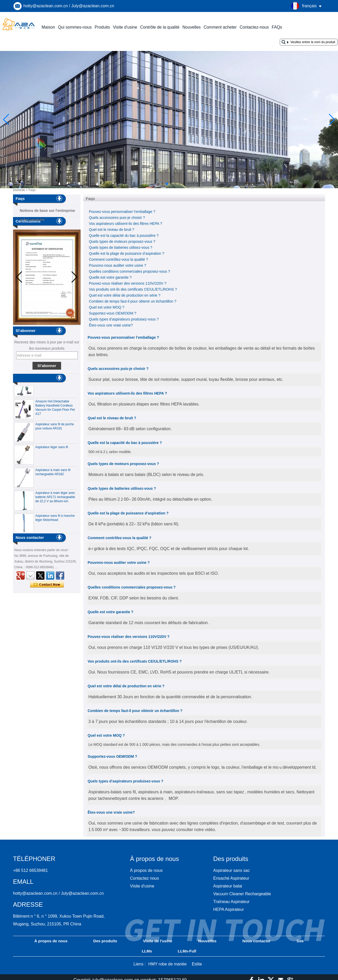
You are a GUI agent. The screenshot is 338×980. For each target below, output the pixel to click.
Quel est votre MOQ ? (107, 307)
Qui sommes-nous (75, 27)
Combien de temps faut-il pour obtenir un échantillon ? (133, 301)
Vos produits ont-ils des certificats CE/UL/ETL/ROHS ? (133, 289)
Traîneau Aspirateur (231, 902)
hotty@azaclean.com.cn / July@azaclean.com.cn (69, 6)
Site (300, 941)
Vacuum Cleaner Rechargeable (242, 894)
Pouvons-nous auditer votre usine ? (118, 265)
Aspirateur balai (228, 886)
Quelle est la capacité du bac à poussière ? (124, 236)
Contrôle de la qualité (160, 27)
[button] (154, 184)
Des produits (105, 941)
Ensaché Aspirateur (231, 878)
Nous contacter (256, 941)
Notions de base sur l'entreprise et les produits (47, 212)
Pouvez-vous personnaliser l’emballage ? (122, 212)
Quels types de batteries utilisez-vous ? (121, 247)
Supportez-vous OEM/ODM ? (113, 313)
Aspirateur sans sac (232, 870)
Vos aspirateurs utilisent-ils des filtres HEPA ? (125, 224)
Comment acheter (220, 27)
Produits (102, 27)
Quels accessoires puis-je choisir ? (117, 218)
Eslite (197, 964)
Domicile (19, 190)
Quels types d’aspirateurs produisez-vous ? (124, 319)
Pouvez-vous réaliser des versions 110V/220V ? (128, 283)
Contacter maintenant (47, 585)
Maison (48, 27)
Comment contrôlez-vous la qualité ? (118, 259)
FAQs (277, 27)
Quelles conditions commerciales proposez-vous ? (129, 271)
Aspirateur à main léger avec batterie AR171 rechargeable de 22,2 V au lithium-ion (55, 498)
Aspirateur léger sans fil (52, 448)
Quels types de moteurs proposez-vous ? (122, 241)
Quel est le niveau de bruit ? (112, 230)
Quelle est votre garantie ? (110, 277)
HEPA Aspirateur (229, 909)
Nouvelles (192, 27)
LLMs (147, 951)
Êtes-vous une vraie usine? (111, 325)
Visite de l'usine (158, 941)
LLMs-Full (187, 951)
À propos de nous (146, 870)
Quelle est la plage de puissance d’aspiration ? (127, 253)
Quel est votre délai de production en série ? (125, 295)
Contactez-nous (254, 27)
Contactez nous (144, 878)
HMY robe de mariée (167, 964)
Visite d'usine (125, 27)
